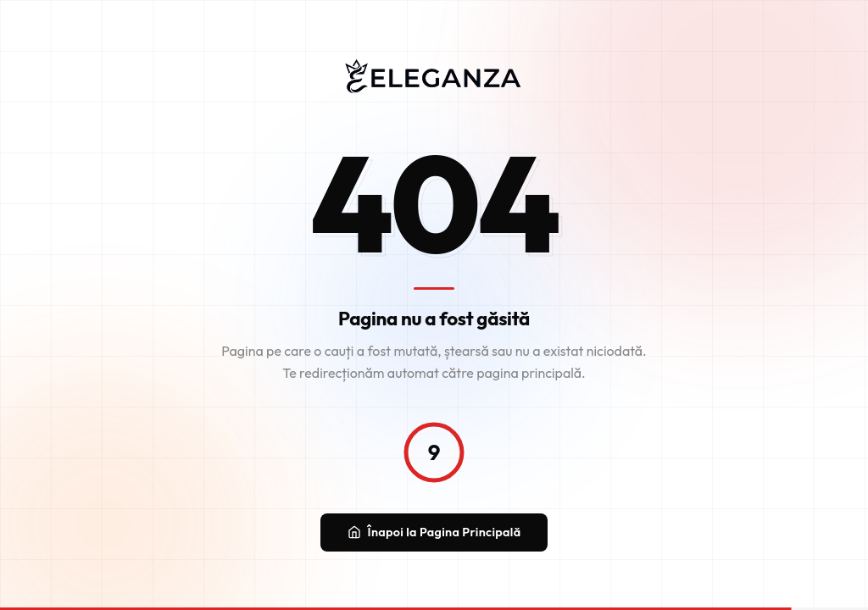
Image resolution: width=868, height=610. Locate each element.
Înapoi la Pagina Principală (434, 533)
